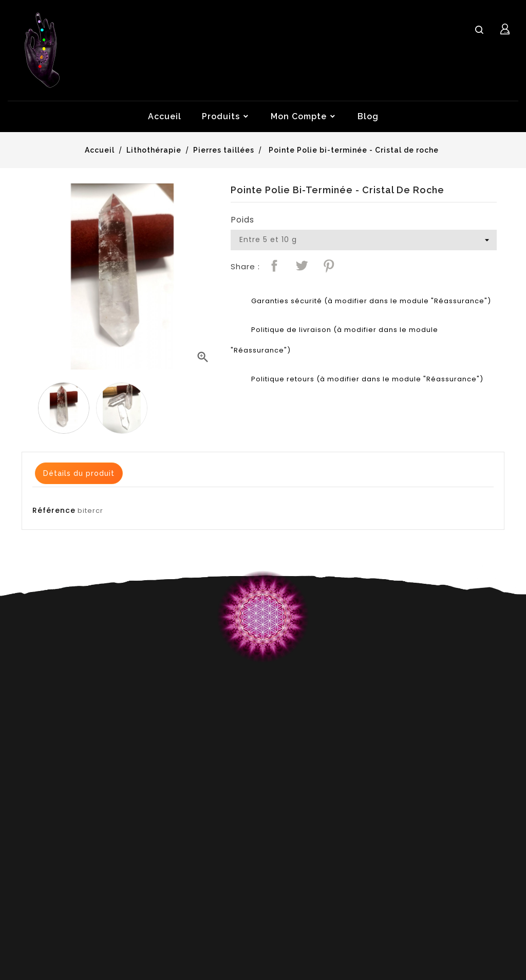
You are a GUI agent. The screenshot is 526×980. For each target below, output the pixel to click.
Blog (368, 116)
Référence (54, 510)
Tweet (302, 266)
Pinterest (329, 266)
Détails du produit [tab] (79, 473)
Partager (274, 266)
